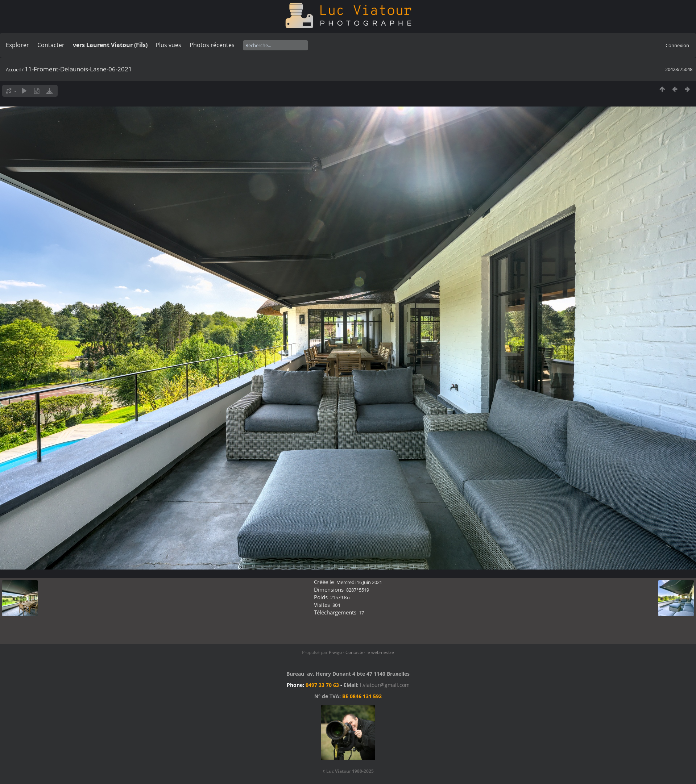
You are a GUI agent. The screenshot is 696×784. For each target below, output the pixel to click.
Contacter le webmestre (370, 652)
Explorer (17, 45)
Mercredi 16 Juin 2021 (359, 582)
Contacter (51, 45)
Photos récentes (212, 45)
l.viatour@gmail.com (385, 685)
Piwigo (335, 652)
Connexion (677, 45)
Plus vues (168, 45)
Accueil (13, 70)
